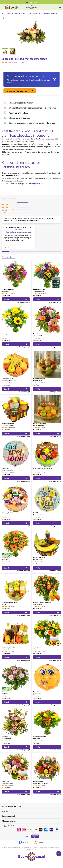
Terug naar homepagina (20, 91)
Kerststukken (20, 13)
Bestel (16, 299)
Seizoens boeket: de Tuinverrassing (34, 218)
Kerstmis (10, 13)
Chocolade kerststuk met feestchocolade (42, 13)
